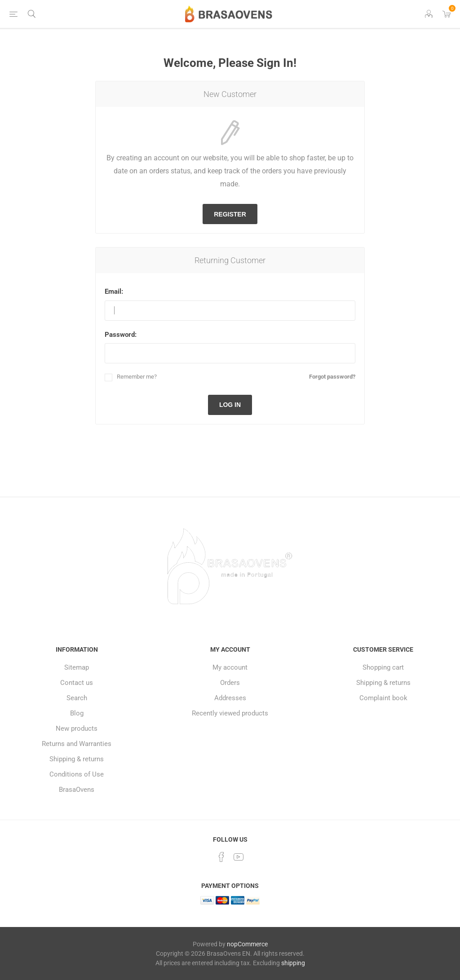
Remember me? (137, 377)
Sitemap (77, 667)
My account (230, 667)
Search (77, 698)
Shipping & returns (77, 759)
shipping (293, 963)
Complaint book (383, 698)
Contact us (77, 683)
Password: (121, 335)
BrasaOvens (77, 790)
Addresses (230, 698)
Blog (77, 713)
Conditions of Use (77, 774)
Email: (114, 291)
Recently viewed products (230, 713)
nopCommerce (247, 944)
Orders (230, 683)
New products (77, 728)
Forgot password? (332, 377)
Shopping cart (383, 667)
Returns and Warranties (77, 744)
